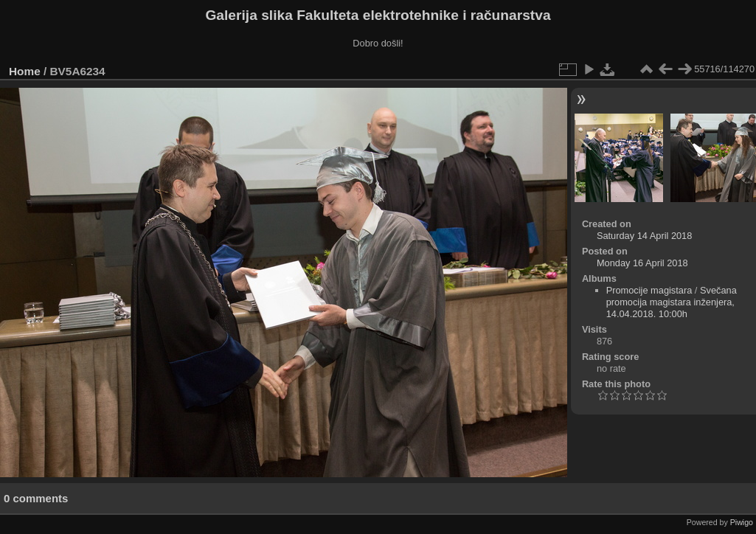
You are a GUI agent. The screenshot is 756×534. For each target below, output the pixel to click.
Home (25, 71)
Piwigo (742, 522)
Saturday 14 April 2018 (644, 236)
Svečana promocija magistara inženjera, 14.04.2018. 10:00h (672, 302)
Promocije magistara (649, 290)
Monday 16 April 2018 (642, 263)
